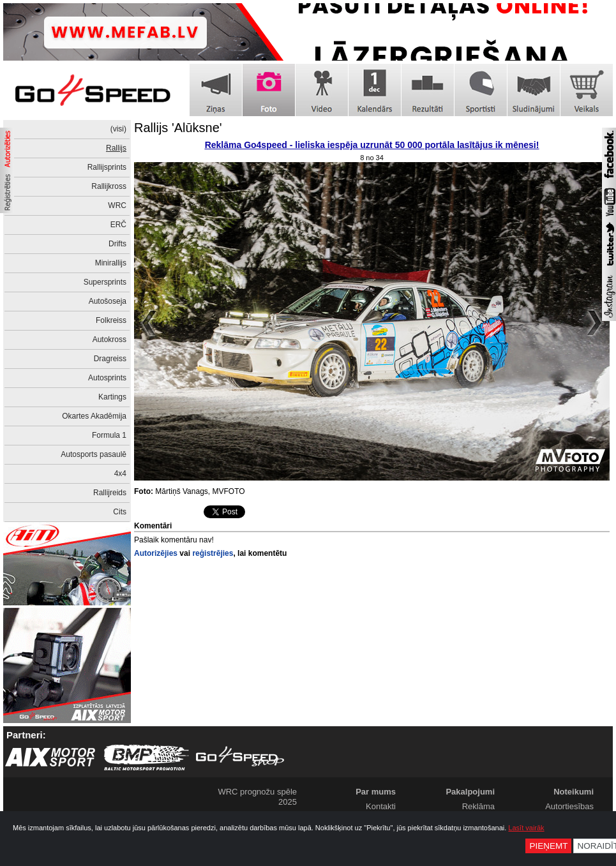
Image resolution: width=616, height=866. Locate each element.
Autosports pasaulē (94, 454)
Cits (120, 512)
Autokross (109, 340)
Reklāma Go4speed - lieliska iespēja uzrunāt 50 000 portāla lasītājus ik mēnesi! (372, 145)
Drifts (117, 244)
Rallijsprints (107, 167)
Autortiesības (569, 806)
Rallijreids (110, 493)
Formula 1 (109, 435)
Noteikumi (574, 792)
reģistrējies (213, 553)
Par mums (376, 792)
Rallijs (116, 148)
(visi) (118, 129)
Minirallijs (111, 263)
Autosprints (107, 378)
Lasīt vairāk (526, 828)
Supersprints (105, 282)
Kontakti (381, 806)
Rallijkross (109, 186)
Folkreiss (111, 320)
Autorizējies (156, 553)
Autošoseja (108, 301)
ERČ (118, 225)
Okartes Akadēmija (94, 416)
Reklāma (478, 806)
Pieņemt (548, 846)
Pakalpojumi (470, 792)
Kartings (112, 397)
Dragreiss (110, 359)
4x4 (120, 474)
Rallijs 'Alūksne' (178, 128)
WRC (117, 205)
